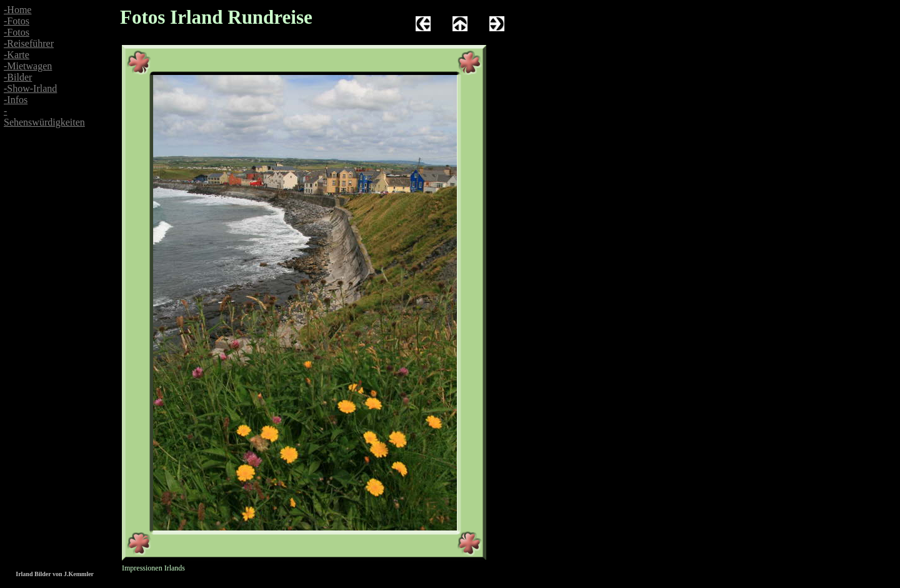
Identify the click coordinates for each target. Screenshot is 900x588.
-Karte (17, 55)
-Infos (16, 100)
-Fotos (17, 21)
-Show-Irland (30, 88)
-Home (17, 10)
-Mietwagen (28, 66)
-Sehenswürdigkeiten (44, 117)
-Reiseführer (29, 43)
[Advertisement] (37, 256)
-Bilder (18, 77)
